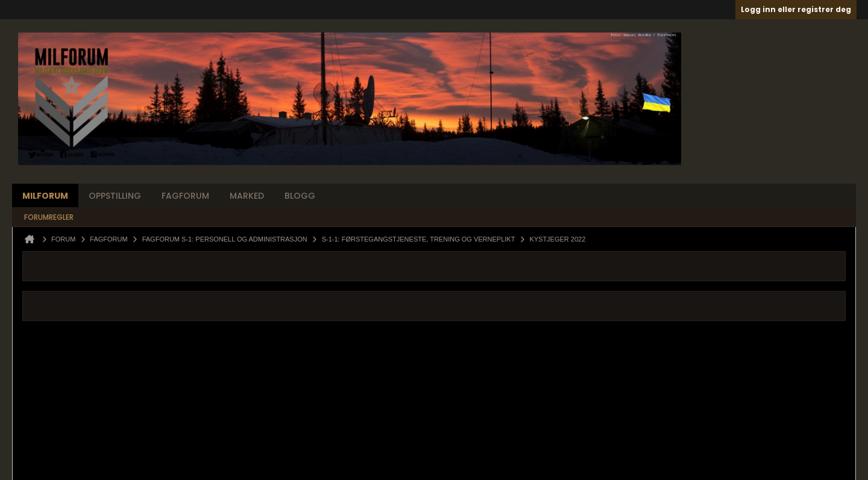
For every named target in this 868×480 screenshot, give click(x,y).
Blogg (300, 196)
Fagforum (185, 196)
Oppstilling (115, 196)
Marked (247, 196)
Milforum (45, 196)
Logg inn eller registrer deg (796, 9)
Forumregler (49, 217)
